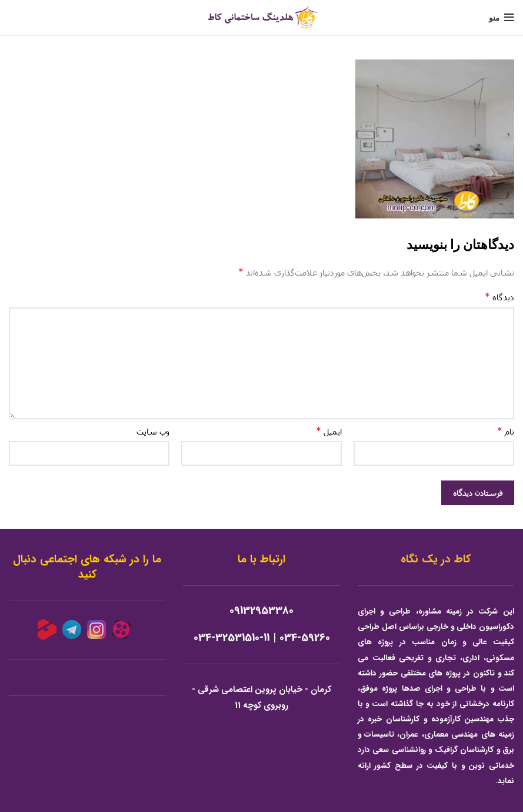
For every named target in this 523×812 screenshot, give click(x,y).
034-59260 (305, 638)
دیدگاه (499, 296)
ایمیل (329, 431)
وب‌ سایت (153, 431)
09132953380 (261, 611)
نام (506, 431)
